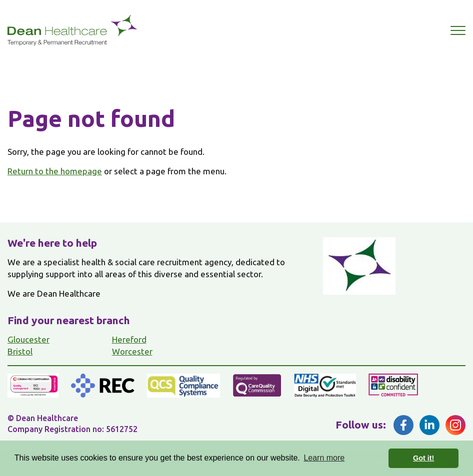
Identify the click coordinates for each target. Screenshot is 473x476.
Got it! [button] (423, 458)
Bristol (20, 351)
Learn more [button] (324, 458)
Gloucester (28, 339)
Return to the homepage (55, 171)
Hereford (129, 339)
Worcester (132, 351)
